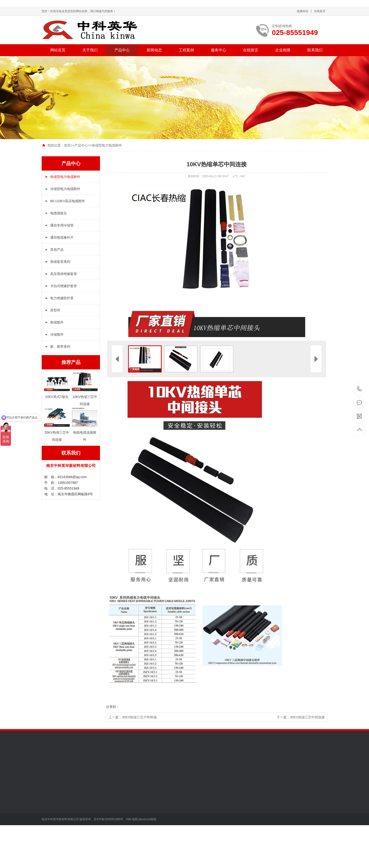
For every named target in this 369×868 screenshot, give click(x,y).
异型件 (55, 310)
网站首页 (58, 50)
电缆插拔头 (59, 213)
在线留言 (320, 11)
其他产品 (57, 250)
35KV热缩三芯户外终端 (139, 717)
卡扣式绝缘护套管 (64, 286)
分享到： (113, 707)
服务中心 (219, 50)
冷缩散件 (57, 334)
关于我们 (90, 50)
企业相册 (283, 50)
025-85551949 (360, 389)
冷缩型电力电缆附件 (65, 189)
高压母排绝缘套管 (64, 274)
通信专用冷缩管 (62, 225)
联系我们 (315, 50)
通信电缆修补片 (62, 237)
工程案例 (186, 50)
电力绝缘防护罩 (62, 298)
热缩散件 (57, 322)
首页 (67, 145)
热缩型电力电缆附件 (107, 145)
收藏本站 (303, 11)
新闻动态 (154, 50)
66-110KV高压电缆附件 (68, 201)
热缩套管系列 (60, 262)
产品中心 (122, 50)
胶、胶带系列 (60, 347)
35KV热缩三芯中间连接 (307, 717)
